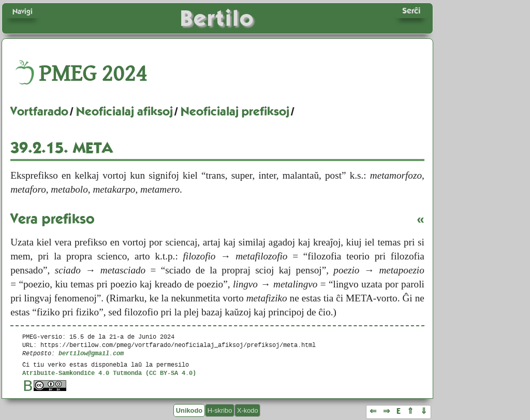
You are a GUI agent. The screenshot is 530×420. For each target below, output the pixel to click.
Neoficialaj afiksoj (124, 111)
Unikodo (189, 410)
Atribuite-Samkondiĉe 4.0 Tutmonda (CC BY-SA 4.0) (109, 373)
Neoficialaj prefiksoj (235, 111)
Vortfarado (39, 111)
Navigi (23, 11)
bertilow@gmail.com (91, 353)
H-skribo (220, 410)
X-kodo (248, 410)
